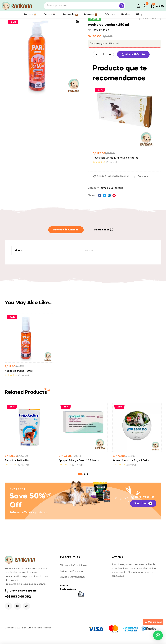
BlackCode (27, 633)
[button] (77, 26)
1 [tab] (80, 479)
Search (122, 6)
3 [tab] (88, 479)
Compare (143, 181)
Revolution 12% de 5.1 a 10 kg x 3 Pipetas (115, 163)
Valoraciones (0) (103, 234)
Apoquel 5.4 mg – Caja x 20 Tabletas (79, 465)
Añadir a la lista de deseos (113, 181)
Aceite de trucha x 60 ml (19, 376)
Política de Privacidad (72, 576)
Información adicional (66, 234)
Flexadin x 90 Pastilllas (17, 465)
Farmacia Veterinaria (111, 193)
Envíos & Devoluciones (73, 582)
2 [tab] (85, 479)
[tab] (66, 234)
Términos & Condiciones (74, 570)
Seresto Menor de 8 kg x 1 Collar (131, 465)
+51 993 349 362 (18, 601)
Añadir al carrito (135, 59)
